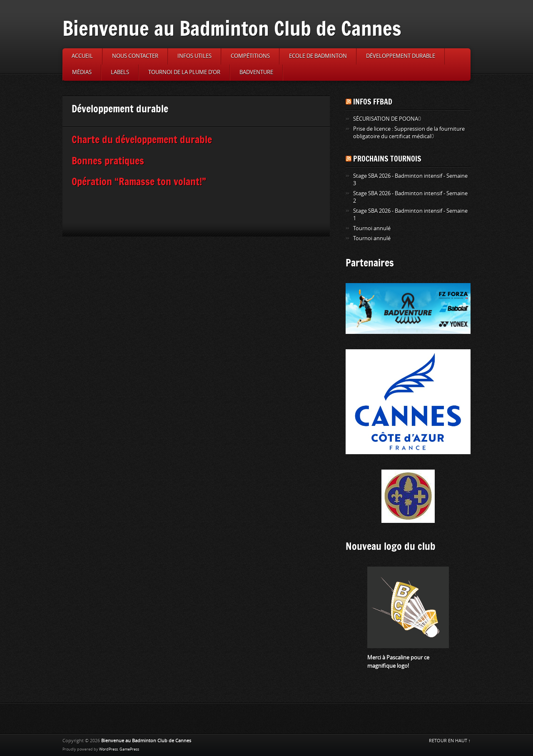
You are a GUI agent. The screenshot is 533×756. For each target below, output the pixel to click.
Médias (82, 72)
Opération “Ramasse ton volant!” (139, 181)
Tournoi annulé (372, 228)
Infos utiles (194, 56)
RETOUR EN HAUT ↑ (450, 741)
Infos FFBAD (373, 102)
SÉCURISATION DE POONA (386, 119)
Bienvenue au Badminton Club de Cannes (232, 28)
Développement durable (401, 56)
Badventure (256, 72)
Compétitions (250, 56)
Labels (120, 72)
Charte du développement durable (142, 139)
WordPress (108, 749)
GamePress (129, 749)
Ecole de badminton (318, 56)
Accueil (82, 56)
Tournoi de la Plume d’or (184, 72)
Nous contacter (135, 56)
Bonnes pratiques (108, 160)
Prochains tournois (387, 159)
